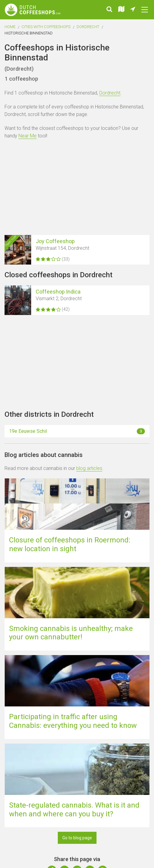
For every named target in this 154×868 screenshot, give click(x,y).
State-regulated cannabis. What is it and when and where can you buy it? (74, 810)
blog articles (89, 468)
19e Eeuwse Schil (77, 431)
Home (10, 27)
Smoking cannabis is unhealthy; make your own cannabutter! (71, 633)
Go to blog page (77, 838)
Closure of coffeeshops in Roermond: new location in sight (70, 544)
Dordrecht (88, 27)
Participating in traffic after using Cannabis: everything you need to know (73, 721)
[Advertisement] (77, 188)
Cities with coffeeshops (46, 27)
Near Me (28, 136)
